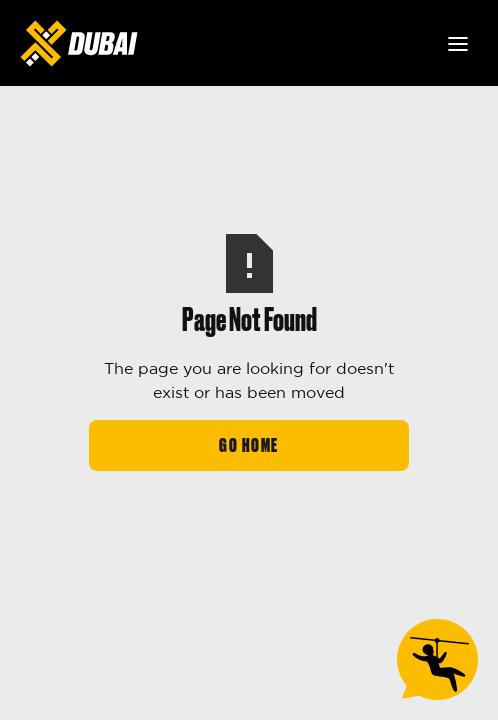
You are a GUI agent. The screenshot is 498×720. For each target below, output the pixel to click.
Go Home (249, 445)
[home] (79, 43)
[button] (458, 44)
